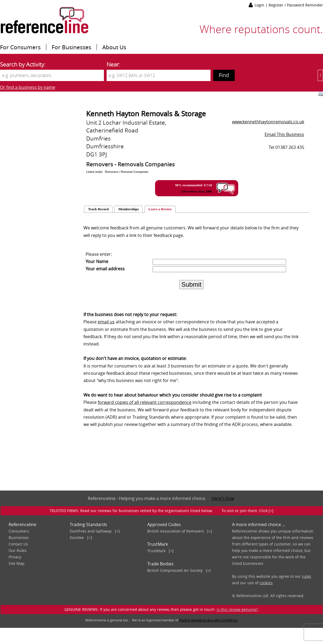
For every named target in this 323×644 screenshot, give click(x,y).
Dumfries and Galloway (91, 531)
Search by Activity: (23, 64)
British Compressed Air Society (175, 570)
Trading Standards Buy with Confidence (208, 620)
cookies (266, 583)
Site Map (17, 563)
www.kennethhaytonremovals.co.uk (268, 122)
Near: (113, 64)
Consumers (19, 531)
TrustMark (156, 551)
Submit (192, 284)
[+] (117, 531)
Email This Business (284, 134)
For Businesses (71, 47)
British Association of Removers (176, 531)
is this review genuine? (237, 609)
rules (307, 576)
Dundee (77, 538)
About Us (114, 47)
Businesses (19, 538)
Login (260, 5)
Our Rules (18, 550)
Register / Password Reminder (296, 5)
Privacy (15, 557)
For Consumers (20, 47)
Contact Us (18, 544)
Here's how (223, 498)
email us (106, 322)
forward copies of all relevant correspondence (145, 402)
